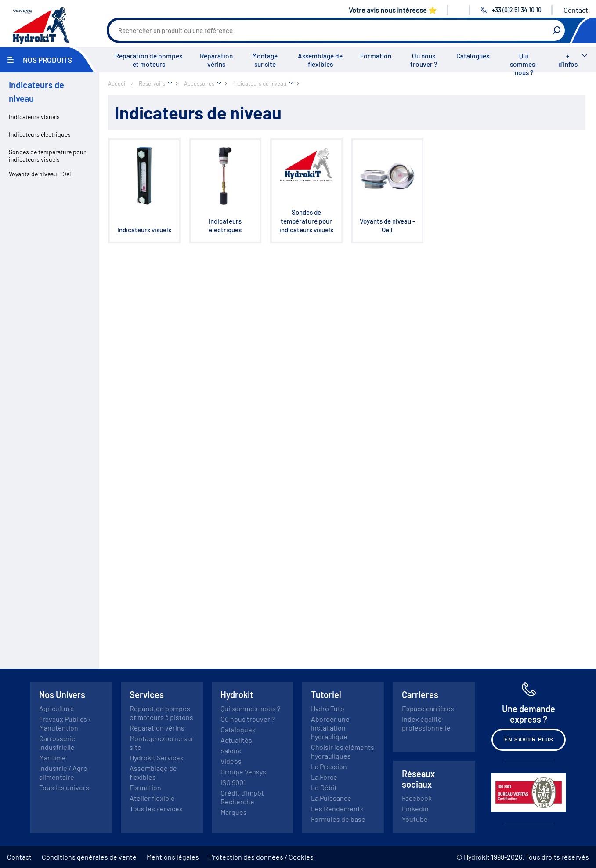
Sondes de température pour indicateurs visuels (47, 156)
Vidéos (231, 761)
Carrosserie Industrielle (57, 743)
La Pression (329, 766)
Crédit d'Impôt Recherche (242, 797)
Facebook (417, 798)
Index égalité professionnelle (426, 723)
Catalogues (473, 56)
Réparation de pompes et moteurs (149, 60)
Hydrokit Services (157, 758)
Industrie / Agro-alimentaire (65, 772)
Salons (231, 750)
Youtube (415, 819)
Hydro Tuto (328, 708)
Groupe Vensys (243, 772)
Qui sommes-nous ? (524, 64)
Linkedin (415, 808)
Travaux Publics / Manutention (65, 723)
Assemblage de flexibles (320, 60)
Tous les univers (64, 787)
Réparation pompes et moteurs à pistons (161, 713)
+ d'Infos (568, 60)
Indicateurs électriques (40, 134)
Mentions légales (173, 857)
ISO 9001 (233, 782)
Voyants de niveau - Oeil (41, 174)
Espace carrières (428, 708)
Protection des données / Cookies (261, 857)
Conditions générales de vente (89, 857)
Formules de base (338, 819)
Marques (234, 812)
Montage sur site (265, 60)
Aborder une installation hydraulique (330, 728)
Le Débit (324, 787)
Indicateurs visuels (34, 117)
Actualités (236, 740)
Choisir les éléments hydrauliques (343, 751)
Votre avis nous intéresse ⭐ (393, 10)
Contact (576, 10)
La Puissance (331, 798)
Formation (376, 56)
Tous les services (156, 808)
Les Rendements (337, 808)
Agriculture (57, 708)
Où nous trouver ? (424, 60)
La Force (324, 777)
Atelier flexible (152, 798)
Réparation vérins (216, 60)
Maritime (52, 758)
